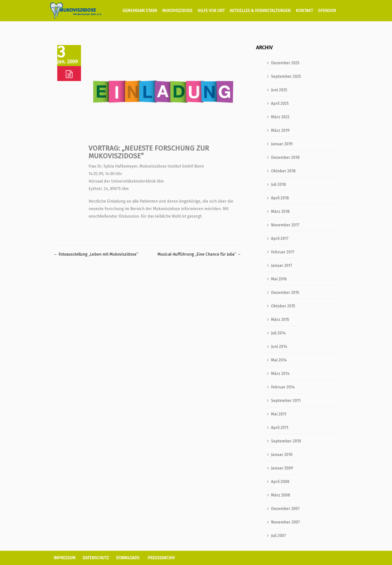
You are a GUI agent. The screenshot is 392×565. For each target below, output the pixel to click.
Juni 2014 (279, 347)
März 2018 (280, 211)
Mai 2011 (279, 414)
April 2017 (280, 238)
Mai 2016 (279, 279)
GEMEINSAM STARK (139, 11)
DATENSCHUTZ (96, 558)
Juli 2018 (278, 184)
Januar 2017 (282, 265)
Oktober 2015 (283, 306)
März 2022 (280, 117)
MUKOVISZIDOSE (177, 11)
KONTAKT (304, 11)
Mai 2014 (279, 360)
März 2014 (280, 374)
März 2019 (280, 130)
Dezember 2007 (285, 509)
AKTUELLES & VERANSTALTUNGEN (260, 11)
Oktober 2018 (283, 171)
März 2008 (280, 495)
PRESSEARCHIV (161, 558)
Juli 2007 (278, 536)
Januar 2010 (282, 455)
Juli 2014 (278, 333)
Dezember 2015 (285, 293)
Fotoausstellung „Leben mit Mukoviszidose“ (96, 254)
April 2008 (280, 482)
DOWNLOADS (128, 558)
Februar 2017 (283, 252)
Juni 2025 (279, 90)
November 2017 (285, 225)
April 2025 (280, 103)
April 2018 (280, 198)
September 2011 (286, 401)
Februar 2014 (283, 387)
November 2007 (285, 522)
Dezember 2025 (285, 63)
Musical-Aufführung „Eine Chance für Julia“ (199, 254)
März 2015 (280, 320)
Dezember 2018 (285, 157)
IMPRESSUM (64, 558)
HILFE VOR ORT (211, 11)
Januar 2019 (282, 144)
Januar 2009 (282, 468)
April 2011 (280, 428)
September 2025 (286, 76)
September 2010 (286, 441)
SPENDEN (327, 11)
